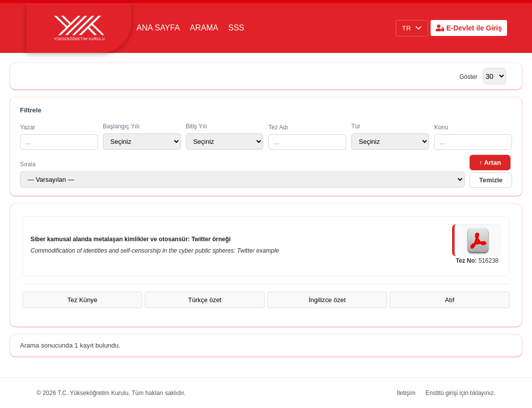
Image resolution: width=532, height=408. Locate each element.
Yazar (59, 137)
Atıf (449, 300)
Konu (473, 137)
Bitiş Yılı (225, 136)
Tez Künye (82, 300)
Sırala (242, 174)
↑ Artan (490, 163)
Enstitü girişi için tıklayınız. (461, 393)
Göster (469, 77)
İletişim (406, 393)
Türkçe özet (205, 300)
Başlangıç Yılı (142, 136)
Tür (390, 136)
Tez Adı (307, 137)
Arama (204, 28)
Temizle (491, 180)
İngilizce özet (327, 300)
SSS (236, 28)
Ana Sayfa (158, 28)
